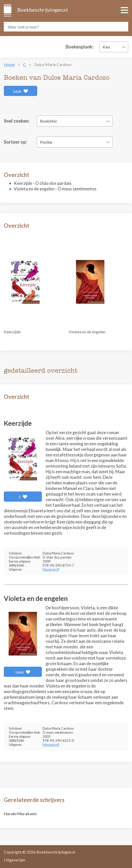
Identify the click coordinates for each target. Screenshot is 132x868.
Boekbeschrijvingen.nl (42, 10)
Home (9, 64)
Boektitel (48, 121)
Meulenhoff (51, 569)
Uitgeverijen (15, 860)
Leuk (21, 91)
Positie (46, 142)
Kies (106, 47)
